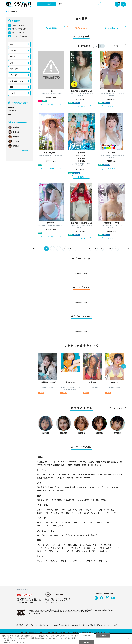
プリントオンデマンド (110, 487)
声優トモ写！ (42, 490)
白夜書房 (77, 465)
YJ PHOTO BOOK (62, 474)
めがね (84, 500)
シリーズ (13, 57)
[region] (66, 639)
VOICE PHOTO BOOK (91, 487)
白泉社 (70, 465)
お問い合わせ (100, 625)
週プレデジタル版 (19, 29)
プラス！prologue (61, 487)
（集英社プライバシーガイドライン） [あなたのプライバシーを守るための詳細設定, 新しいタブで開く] (15, 642)
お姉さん (57, 522)
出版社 (13, 44)
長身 (116, 510)
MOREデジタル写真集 (94, 474)
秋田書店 (41, 462)
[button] (124, 367)
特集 (10, 114)
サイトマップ (112, 625)
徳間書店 (57, 465)
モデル (86, 545)
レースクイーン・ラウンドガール (54, 548)
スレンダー (46, 510)
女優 (73, 545)
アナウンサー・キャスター (85, 548)
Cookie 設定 (76, 625)
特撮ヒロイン (45, 551)
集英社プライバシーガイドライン (37, 625)
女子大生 (111, 545)
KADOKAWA (63, 462)
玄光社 (91, 462)
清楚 (58, 526)
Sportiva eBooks (83, 478)
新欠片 (64, 465)
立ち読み (51, 105)
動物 (91, 561)
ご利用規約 (19, 625)
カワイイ (103, 522)
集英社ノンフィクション (65, 478)
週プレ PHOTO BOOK (46, 474)
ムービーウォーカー (96, 465)
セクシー (45, 526)
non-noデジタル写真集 (113, 474)
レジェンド (63, 551)
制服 (57, 500)
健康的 (43, 513)
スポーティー (74, 513)
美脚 (105, 510)
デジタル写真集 (18, 26)
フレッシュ (58, 513)
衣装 (12, 63)
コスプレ (44, 500)
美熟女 (72, 522)
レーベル (13, 51)
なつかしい (87, 522)
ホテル (79, 535)
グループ (66, 535)
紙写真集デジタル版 (45, 487)
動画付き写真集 (76, 487)
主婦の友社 (111, 462)
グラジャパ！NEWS (20, 36)
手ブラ (43, 561)
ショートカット (89, 510)
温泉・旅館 (94, 535)
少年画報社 (42, 465)
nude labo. (61, 490)
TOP (8, 11)
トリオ (53, 535)
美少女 (43, 522)
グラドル (45, 545)
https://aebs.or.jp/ (35, 613)
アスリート (89, 551)
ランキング (12, 111)
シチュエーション (17, 81)
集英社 (103, 462)
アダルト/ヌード (104, 551)
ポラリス (52, 490)
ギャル (112, 513)
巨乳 (61, 510)
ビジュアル (14, 69)
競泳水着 (70, 500)
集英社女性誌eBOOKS (46, 478)
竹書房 (50, 465)
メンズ (79, 561)
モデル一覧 (24, 151)
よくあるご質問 (88, 625)
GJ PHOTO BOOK (77, 474)
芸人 (76, 551)
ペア (42, 535)
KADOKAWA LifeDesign (78, 462)
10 (101, 249)
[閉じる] (128, 638)
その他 (13, 93)
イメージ (13, 75)
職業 (12, 87)
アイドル (60, 545)
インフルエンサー (110, 548)
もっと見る (118, 409)
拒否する (103, 635)
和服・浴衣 (99, 500)
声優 (98, 545)
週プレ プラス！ (18, 33)
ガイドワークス (51, 462)
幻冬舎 (97, 462)
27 (116, 249)
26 (110, 249)
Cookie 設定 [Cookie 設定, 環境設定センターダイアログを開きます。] (87, 635)
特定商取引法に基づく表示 (60, 625)
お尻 (73, 510)
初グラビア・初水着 (61, 561)
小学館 (119, 462)
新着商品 (11, 107)
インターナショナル (94, 513)
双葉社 (84, 465)
